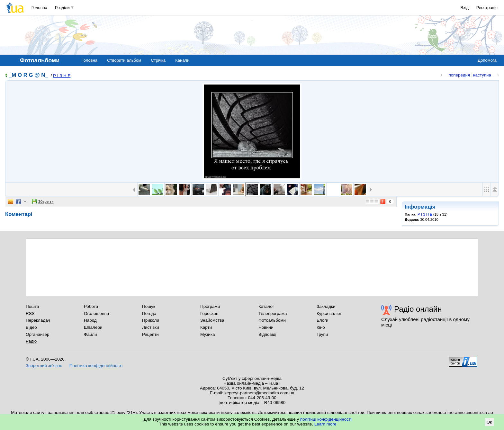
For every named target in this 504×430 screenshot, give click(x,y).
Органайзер (37, 334)
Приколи (151, 320)
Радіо (31, 341)
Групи (322, 334)
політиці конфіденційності (326, 419)
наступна (482, 75)
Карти (206, 327)
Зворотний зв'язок (44, 366)
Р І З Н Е (62, 76)
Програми (210, 306)
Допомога (487, 60)
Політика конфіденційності (96, 366)
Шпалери (93, 327)
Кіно (321, 327)
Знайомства (212, 320)
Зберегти (43, 202)
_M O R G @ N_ (28, 75)
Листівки (151, 327)
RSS (30, 314)
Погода (149, 314)
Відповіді (267, 334)
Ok (489, 422)
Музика (207, 334)
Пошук (149, 306)
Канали (182, 60)
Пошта (32, 306)
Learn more (325, 424)
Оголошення (96, 314)
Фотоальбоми (272, 320)
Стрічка (158, 60)
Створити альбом (124, 60)
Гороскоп (209, 314)
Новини (266, 327)
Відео (31, 327)
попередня (459, 75)
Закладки (326, 306)
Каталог (266, 306)
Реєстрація (487, 8)
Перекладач (38, 320)
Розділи (62, 8)
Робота (91, 306)
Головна (39, 8)
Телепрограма (273, 314)
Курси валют (329, 314)
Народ (90, 320)
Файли (90, 334)
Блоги (323, 320)
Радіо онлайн (418, 309)
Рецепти (150, 334)
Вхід (465, 8)
